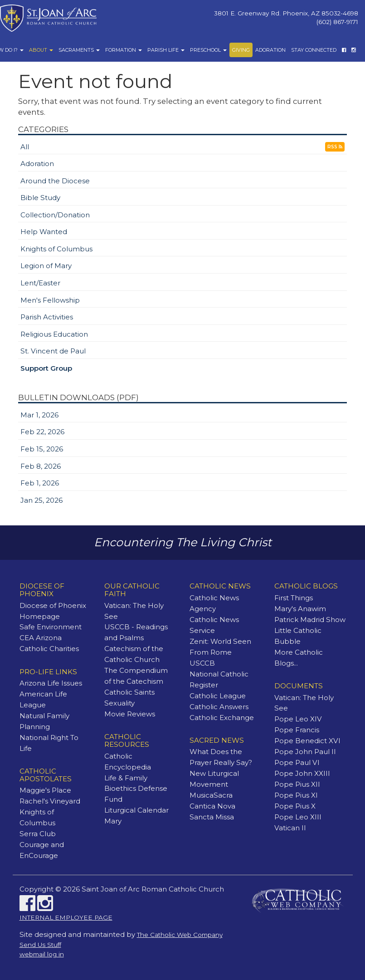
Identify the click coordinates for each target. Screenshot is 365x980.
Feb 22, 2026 (42, 432)
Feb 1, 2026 (40, 483)
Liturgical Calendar (136, 810)
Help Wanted (44, 232)
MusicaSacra (211, 795)
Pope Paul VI (297, 762)
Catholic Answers (219, 707)
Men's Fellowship (50, 300)
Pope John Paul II (305, 752)
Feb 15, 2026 (42, 449)
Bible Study (40, 198)
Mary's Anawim (300, 609)
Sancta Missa (212, 817)
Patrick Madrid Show (310, 620)
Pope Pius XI (296, 795)
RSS (335, 147)
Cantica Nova (212, 806)
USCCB (202, 663)
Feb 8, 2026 (41, 466)
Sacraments (79, 50)
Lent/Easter (40, 283)
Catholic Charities (49, 649)
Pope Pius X (295, 806)
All (25, 147)
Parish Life (166, 50)
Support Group (46, 368)
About (41, 50)
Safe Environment (51, 627)
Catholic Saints (129, 692)
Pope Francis (297, 730)
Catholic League (218, 696)
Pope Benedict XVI (307, 741)
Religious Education (54, 334)
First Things (294, 598)
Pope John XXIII (302, 773)
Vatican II (290, 828)
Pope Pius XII (297, 784)
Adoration (270, 50)
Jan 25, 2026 (41, 500)
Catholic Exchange (222, 718)
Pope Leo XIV (298, 719)
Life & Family (126, 778)
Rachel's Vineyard (50, 801)
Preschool (208, 50)
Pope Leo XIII (298, 817)
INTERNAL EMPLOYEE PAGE (66, 917)
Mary (113, 821)
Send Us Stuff (40, 945)
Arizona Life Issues (51, 683)
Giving (241, 50)
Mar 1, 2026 (39, 415)
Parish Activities (47, 317)
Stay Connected (314, 50)
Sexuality (119, 703)
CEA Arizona (41, 638)
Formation (124, 50)
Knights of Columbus (56, 249)
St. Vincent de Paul (53, 351)
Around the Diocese (55, 181)
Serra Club (38, 834)
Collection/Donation (55, 215)
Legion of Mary (46, 266)
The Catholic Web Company (180, 935)
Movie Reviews (130, 714)
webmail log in (42, 954)
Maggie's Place (45, 790)
